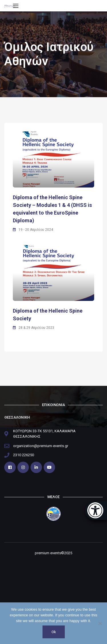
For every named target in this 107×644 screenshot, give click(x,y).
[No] (100, 623)
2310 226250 (24, 455)
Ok (54, 632)
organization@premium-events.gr (41, 446)
